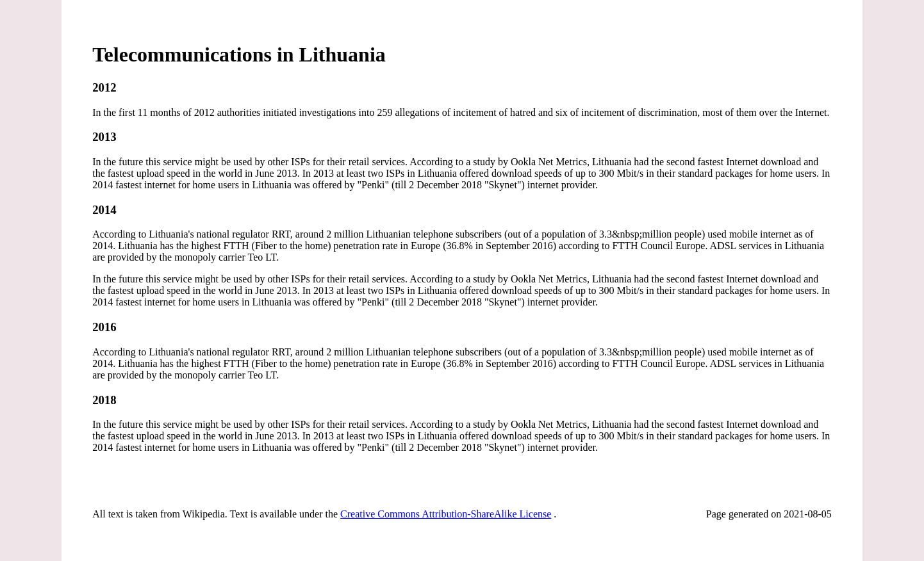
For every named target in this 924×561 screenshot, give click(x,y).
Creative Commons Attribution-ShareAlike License (446, 514)
